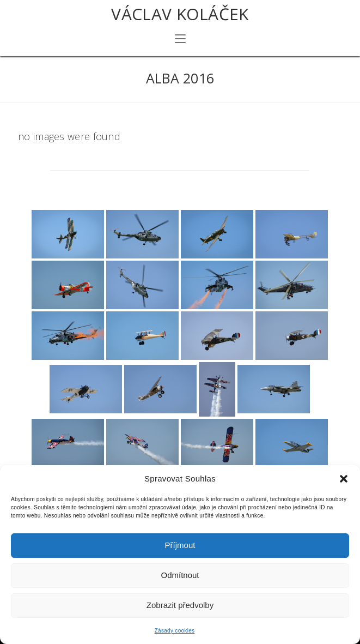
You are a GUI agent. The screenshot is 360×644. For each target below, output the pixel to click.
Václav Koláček (180, 14)
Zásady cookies (175, 631)
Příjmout (180, 545)
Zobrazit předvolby (180, 605)
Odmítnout (180, 575)
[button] (344, 479)
